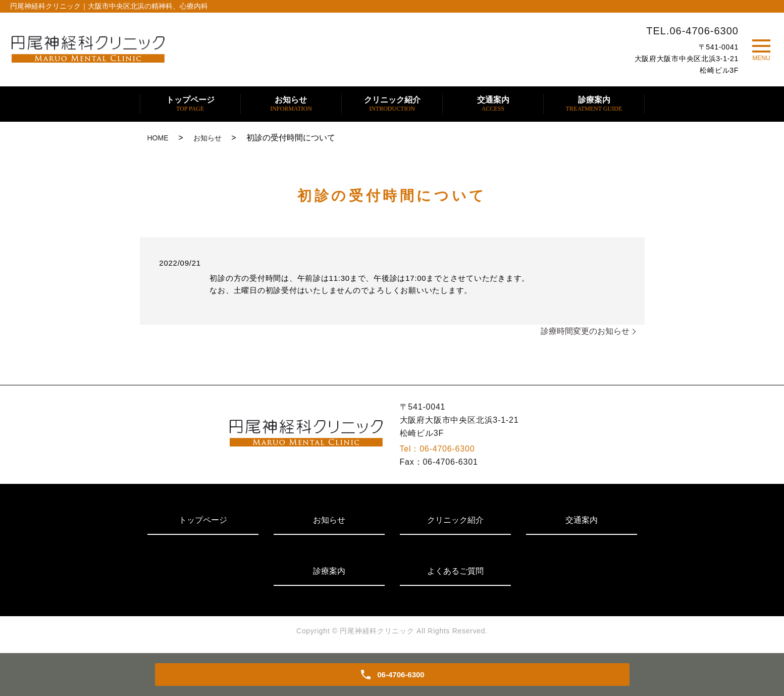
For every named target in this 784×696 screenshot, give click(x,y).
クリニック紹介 (392, 104)
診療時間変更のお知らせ (585, 331)
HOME (158, 138)
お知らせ (291, 104)
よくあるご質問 (455, 571)
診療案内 (594, 104)
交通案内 (493, 104)
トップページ (190, 104)
